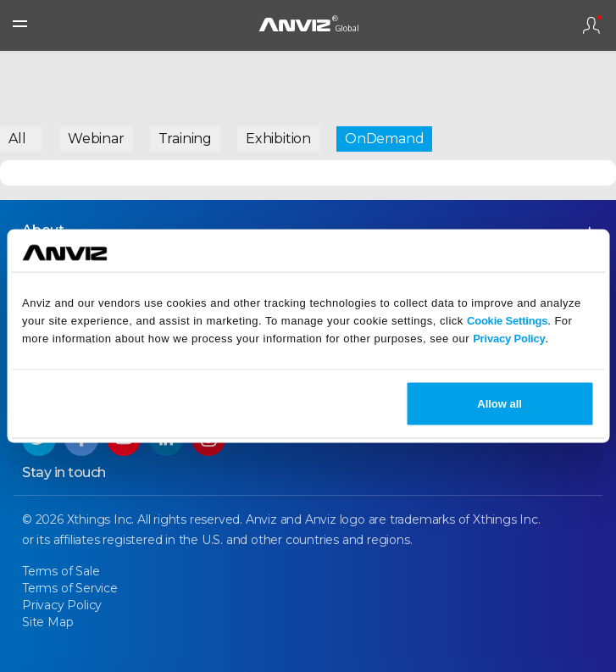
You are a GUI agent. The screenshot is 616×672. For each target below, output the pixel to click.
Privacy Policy (509, 338)
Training (185, 139)
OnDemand (384, 139)
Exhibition (278, 139)
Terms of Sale (61, 571)
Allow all (499, 404)
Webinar (96, 139)
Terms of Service (70, 588)
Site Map (47, 622)
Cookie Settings (507, 320)
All (17, 139)
